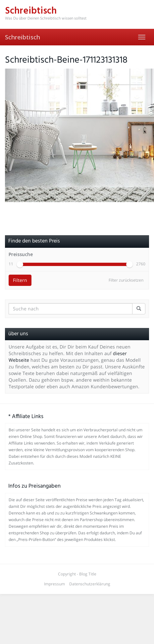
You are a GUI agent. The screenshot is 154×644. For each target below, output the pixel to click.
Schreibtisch (23, 37)
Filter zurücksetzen (126, 280)
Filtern (20, 280)
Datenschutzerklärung (90, 584)
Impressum (54, 584)
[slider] (20, 264)
